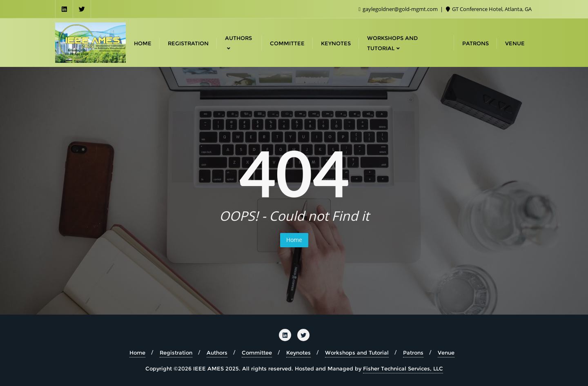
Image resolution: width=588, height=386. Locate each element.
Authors (217, 353)
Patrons (413, 353)
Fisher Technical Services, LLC (403, 368)
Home (294, 240)
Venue (446, 353)
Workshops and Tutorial (357, 353)
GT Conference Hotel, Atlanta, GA (489, 9)
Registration (176, 353)
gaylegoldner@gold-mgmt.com (399, 9)
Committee (257, 353)
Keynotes (298, 353)
